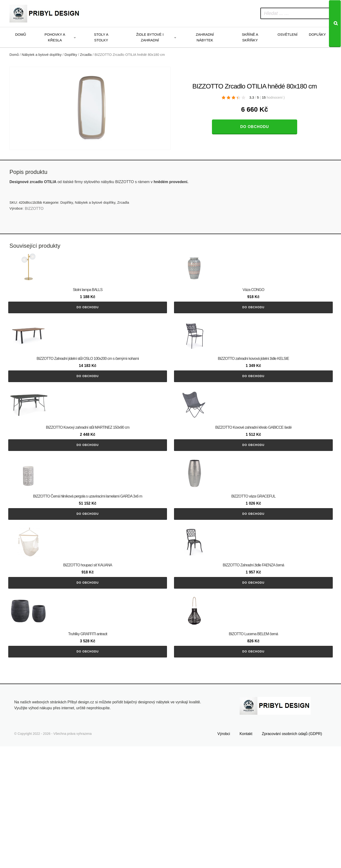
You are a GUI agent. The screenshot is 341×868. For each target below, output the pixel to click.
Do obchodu (254, 127)
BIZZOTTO (34, 209)
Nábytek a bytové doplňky (42, 55)
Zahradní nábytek (205, 37)
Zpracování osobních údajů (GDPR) (292, 856)
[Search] (335, 24)
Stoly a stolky (101, 37)
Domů (21, 34)
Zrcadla (86, 55)
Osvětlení (287, 34)
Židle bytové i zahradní (150, 37)
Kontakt (246, 856)
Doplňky (317, 34)
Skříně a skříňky (250, 37)
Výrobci (224, 856)
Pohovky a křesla (55, 37)
